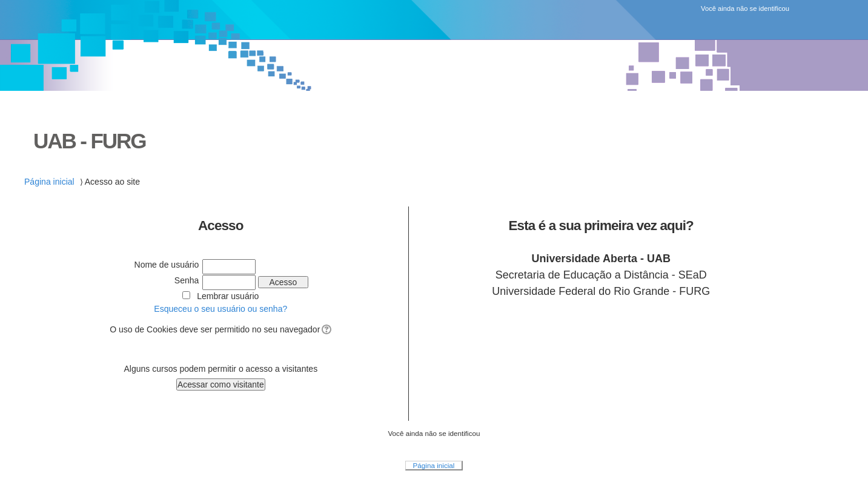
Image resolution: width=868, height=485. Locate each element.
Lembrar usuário (228, 296)
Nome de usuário (167, 265)
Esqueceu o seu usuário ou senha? (220, 309)
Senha (187, 280)
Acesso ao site (112, 182)
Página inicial (49, 182)
